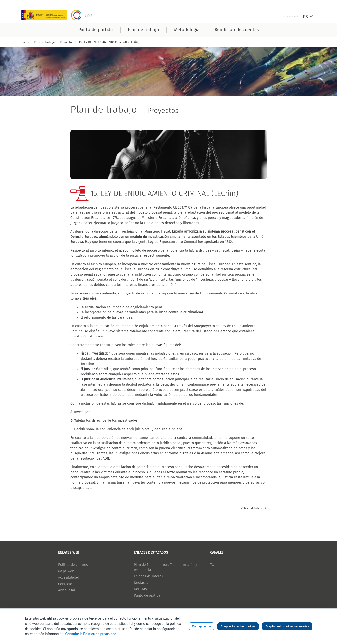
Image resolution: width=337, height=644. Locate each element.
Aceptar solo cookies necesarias (287, 626)
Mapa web (66, 571)
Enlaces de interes (148, 576)
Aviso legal (67, 590)
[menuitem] (291, 17)
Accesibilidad (69, 578)
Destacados (143, 583)
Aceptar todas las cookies (238, 626)
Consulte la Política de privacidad (91, 634)
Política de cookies (73, 565)
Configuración (202, 626)
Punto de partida (147, 595)
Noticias (140, 589)
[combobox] (308, 17)
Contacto (65, 584)
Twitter (216, 565)
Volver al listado (254, 508)
